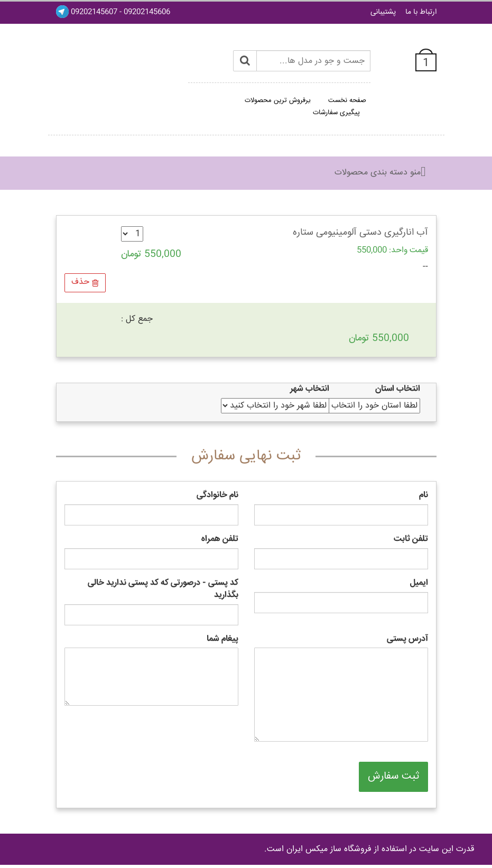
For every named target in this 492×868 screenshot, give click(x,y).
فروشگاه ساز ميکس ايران (329, 849)
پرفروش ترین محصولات (278, 100)
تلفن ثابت (411, 539)
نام (424, 496)
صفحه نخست (347, 100)
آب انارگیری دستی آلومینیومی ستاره (360, 233)
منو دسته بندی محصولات (378, 173)
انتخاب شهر (310, 389)
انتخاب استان (398, 389)
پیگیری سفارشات (336, 113)
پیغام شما (222, 639)
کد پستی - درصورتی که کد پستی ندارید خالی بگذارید (163, 589)
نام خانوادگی (217, 496)
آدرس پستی (407, 639)
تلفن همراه (220, 539)
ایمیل (419, 583)
